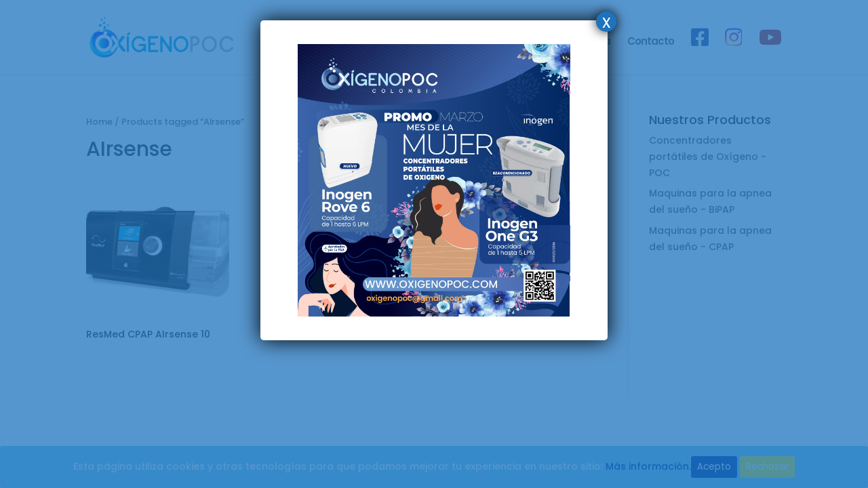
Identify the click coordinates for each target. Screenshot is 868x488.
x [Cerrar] (606, 22)
